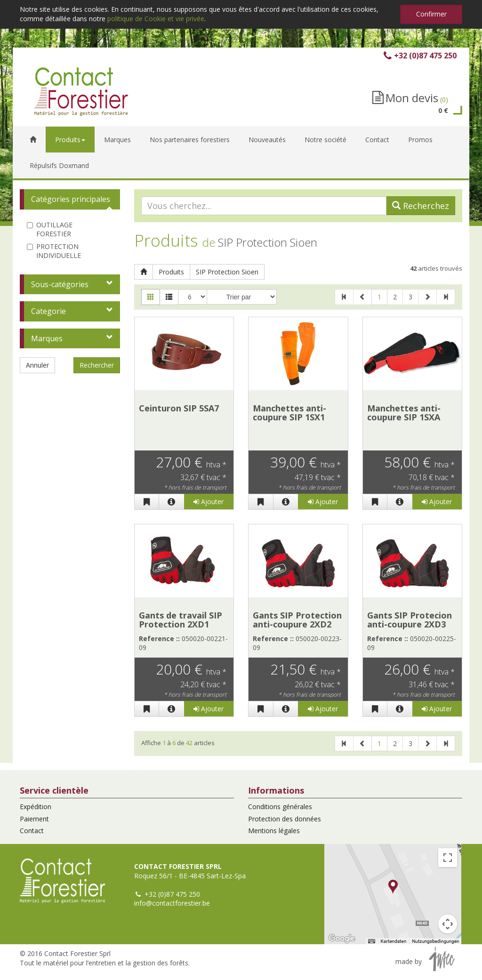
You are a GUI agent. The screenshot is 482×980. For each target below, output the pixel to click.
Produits (171, 272)
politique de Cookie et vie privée (156, 19)
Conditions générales (280, 807)
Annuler (37, 365)
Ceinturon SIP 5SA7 (179, 408)
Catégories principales (71, 199)
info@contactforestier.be (172, 903)
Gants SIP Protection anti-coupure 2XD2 (297, 620)
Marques (47, 338)
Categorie (48, 311)
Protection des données (285, 819)
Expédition (36, 807)
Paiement (34, 819)
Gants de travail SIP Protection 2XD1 (181, 620)
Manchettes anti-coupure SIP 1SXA (404, 413)
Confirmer (431, 14)
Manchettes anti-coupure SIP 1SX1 (289, 413)
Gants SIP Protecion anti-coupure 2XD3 (410, 620)
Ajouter (209, 502)
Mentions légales (274, 831)
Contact (32, 831)
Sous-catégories (60, 284)
